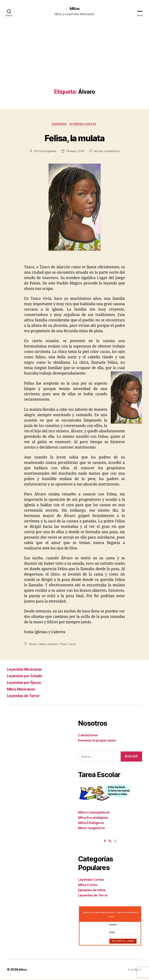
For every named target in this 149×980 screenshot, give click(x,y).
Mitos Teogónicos (91, 829)
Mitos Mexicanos (24, 690)
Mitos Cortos (88, 886)
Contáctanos (88, 736)
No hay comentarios (108, 152)
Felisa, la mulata (75, 138)
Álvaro (33, 645)
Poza (64, 645)
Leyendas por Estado (28, 676)
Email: (112, 933)
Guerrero (59, 125)
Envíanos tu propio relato (97, 741)
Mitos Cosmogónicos (94, 813)
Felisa (42, 645)
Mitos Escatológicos (93, 818)
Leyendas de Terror (26, 696)
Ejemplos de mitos (92, 891)
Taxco (73, 645)
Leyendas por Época (27, 683)
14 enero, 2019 (75, 152)
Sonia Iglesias (47, 152)
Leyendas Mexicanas (28, 670)
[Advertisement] (74, 63)
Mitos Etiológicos (91, 824)
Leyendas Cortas (84, 125)
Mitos (74, 9)
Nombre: (113, 925)
